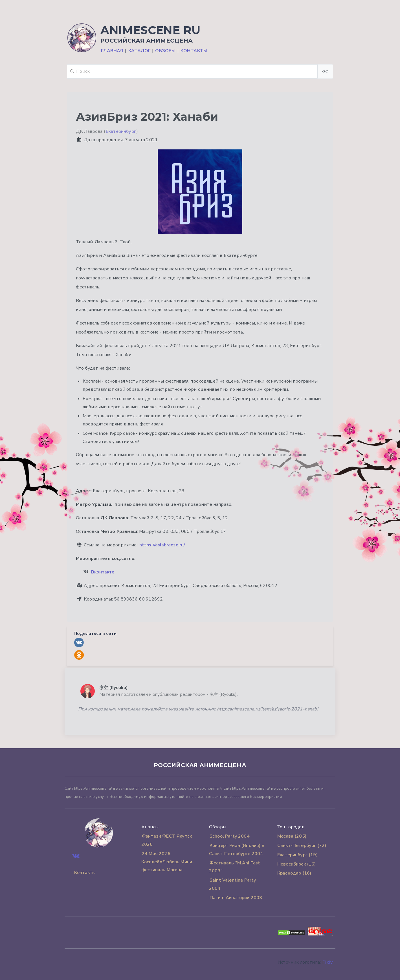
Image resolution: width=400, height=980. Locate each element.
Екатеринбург (121, 131)
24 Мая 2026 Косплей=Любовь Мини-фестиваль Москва (168, 862)
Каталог (139, 51)
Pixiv (328, 962)
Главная (112, 51)
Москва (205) (292, 836)
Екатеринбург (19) (297, 855)
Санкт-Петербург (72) (302, 846)
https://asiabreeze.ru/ (162, 545)
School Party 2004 (230, 836)
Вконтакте (103, 572)
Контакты (194, 51)
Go (325, 71)
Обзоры (165, 51)
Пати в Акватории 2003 (236, 898)
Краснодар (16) (294, 873)
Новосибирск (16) (297, 864)
